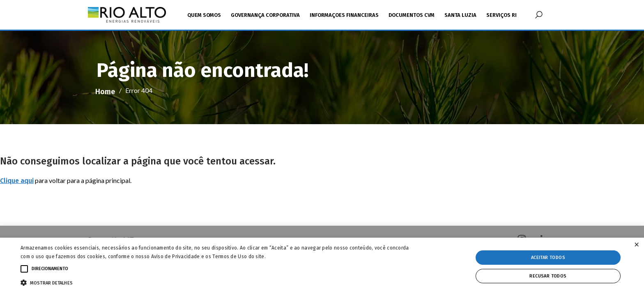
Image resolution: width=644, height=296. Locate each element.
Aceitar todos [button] (548, 258)
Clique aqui (17, 181)
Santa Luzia (460, 15)
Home (105, 92)
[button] (216, 282)
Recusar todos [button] (548, 276)
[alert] (322, 267)
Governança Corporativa (265, 15)
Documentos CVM (412, 15)
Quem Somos (204, 15)
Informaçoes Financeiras (344, 15)
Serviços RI (501, 15)
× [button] (637, 245)
